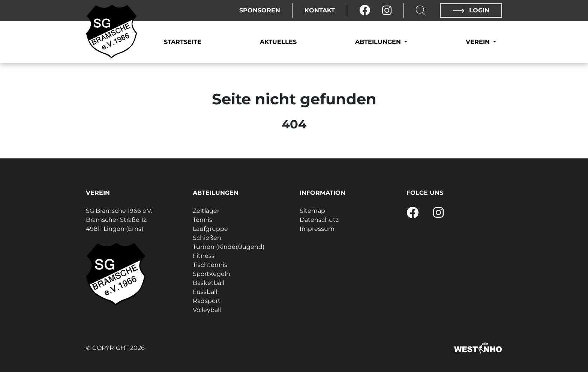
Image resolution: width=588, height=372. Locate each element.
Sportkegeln (211, 274)
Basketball (208, 283)
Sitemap (312, 211)
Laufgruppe (210, 229)
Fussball (205, 292)
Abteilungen (379, 42)
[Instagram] (387, 11)
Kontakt (320, 10)
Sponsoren (260, 10)
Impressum (317, 229)
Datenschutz (319, 220)
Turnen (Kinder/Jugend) (229, 247)
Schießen (207, 238)
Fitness (204, 256)
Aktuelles (278, 42)
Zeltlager (206, 211)
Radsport (207, 301)
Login (471, 10)
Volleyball (207, 310)
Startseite (183, 42)
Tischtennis (210, 265)
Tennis (202, 220)
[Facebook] (365, 11)
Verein (479, 42)
